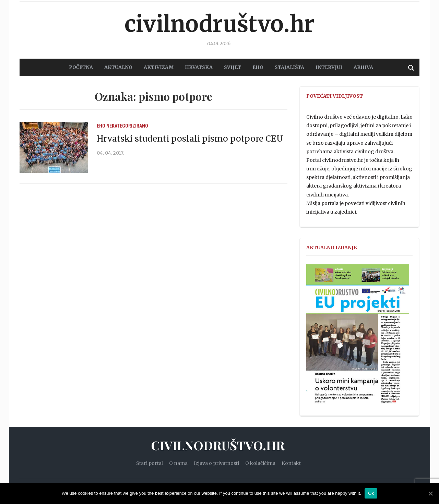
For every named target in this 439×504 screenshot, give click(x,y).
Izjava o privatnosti (216, 463)
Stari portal (150, 463)
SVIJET (233, 67)
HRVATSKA (199, 67)
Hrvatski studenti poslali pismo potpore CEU (190, 139)
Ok (371, 493)
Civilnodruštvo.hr (219, 24)
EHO (258, 67)
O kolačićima (260, 463)
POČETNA (81, 67)
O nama (178, 463)
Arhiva (363, 67)
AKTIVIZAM (159, 67)
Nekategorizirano (127, 126)
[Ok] (430, 493)
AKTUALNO (118, 67)
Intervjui (329, 67)
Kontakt (291, 463)
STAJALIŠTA (289, 67)
